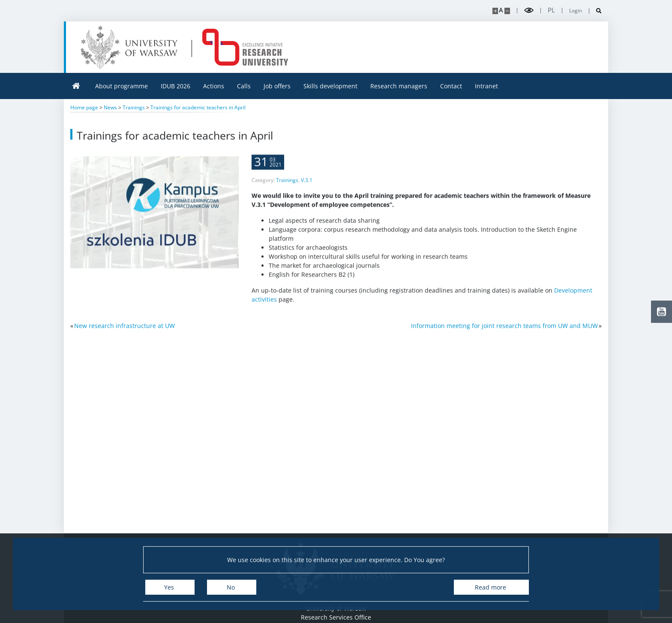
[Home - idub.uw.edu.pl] (245, 47)
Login (576, 11)
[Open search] (595, 11)
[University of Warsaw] (131, 47)
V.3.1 (307, 186)
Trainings (287, 186)
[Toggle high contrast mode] (529, 11)
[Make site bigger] (495, 11)
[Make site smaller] (507, 11)
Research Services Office (336, 617)
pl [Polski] (551, 10)
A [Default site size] (501, 10)
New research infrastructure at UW (124, 326)
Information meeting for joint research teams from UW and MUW (504, 326)
